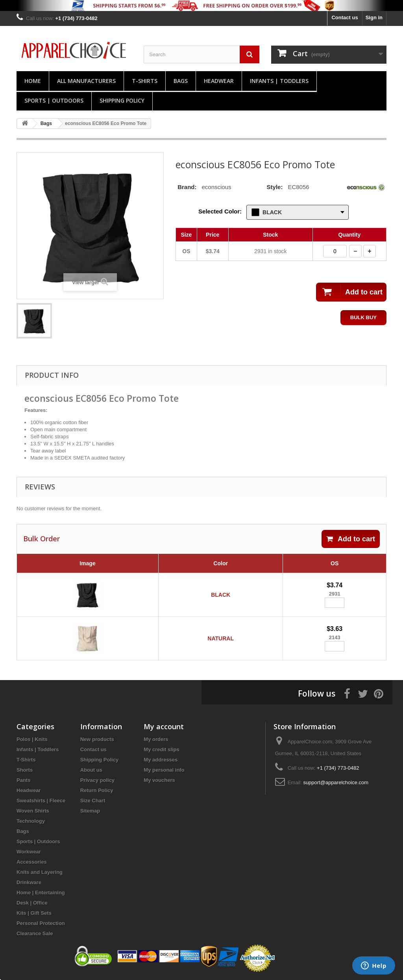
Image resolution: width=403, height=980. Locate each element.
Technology (31, 821)
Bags (181, 81)
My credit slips (161, 749)
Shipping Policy (122, 100)
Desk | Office (32, 903)
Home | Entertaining (41, 893)
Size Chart (93, 801)
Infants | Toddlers (279, 81)
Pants (23, 780)
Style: (275, 187)
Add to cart (351, 539)
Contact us (345, 17)
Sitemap (90, 811)
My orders (156, 739)
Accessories (32, 862)
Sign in (374, 17)
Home (33, 81)
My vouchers (159, 780)
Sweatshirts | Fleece (41, 801)
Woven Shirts (33, 811)
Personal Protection (41, 923)
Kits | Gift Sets (34, 913)
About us (91, 770)
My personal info (164, 770)
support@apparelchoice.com (336, 782)
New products (97, 739)
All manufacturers (86, 81)
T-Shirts (145, 81)
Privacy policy (97, 780)
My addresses (161, 760)
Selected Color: (220, 211)
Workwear (29, 852)
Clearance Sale (35, 933)
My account (164, 726)
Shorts (25, 770)
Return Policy (97, 790)
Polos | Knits (32, 739)
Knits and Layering (40, 872)
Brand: (187, 187)
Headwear (219, 81)
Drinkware (29, 882)
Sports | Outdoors (54, 100)
